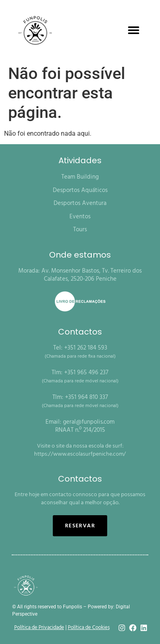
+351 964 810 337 (86, 397)
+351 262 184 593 (86, 348)
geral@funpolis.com (89, 422)
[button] (134, 30)
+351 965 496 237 (86, 373)
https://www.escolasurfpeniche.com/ (80, 454)
